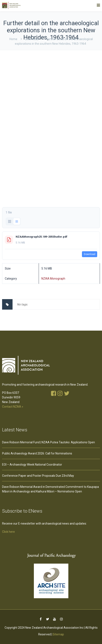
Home (13, 39)
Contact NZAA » (13, 407)
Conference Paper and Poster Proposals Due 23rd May (38, 476)
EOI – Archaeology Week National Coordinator (32, 465)
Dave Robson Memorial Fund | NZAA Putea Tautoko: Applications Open (48, 442)
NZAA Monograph (53, 279)
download (32, 39)
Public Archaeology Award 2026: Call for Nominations (37, 453)
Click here (8, 532)
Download (90, 254)
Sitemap (58, 634)
